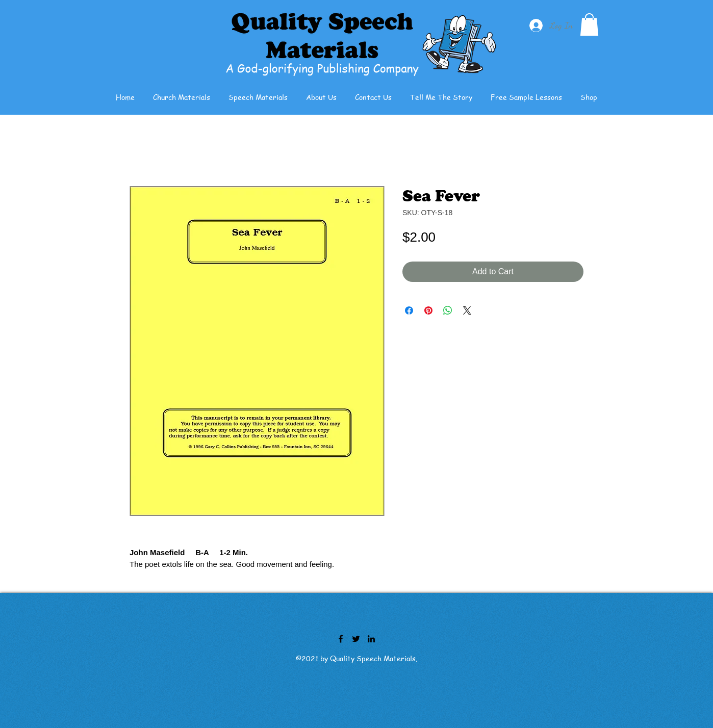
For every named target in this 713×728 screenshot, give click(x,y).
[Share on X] (467, 310)
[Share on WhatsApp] (448, 310)
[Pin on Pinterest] (428, 310)
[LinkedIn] (371, 639)
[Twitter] (356, 639)
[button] (589, 24)
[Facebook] (341, 639)
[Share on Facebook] (409, 310)
